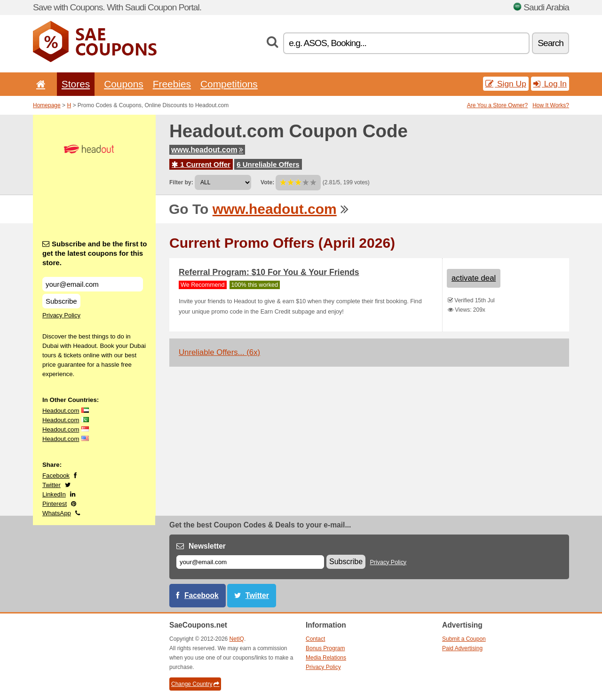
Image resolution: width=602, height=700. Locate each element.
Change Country (195, 684)
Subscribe (61, 301)
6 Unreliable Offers (268, 164)
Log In (550, 84)
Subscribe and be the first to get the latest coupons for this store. (95, 253)
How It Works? (551, 105)
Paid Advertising (462, 648)
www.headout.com (207, 150)
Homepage (47, 105)
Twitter (51, 485)
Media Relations (326, 658)
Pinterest (55, 504)
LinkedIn (54, 494)
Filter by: (181, 182)
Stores (76, 84)
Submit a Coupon (464, 639)
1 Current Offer (201, 164)
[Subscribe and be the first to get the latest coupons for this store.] (93, 284)
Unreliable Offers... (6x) (219, 352)
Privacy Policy (61, 315)
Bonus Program (325, 648)
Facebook (56, 476)
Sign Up (506, 84)
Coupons (124, 84)
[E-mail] (250, 562)
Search (551, 43)
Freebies (172, 84)
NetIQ (237, 639)
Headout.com (61, 411)
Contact (315, 639)
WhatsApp (57, 513)
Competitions (229, 84)
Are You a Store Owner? (497, 105)
